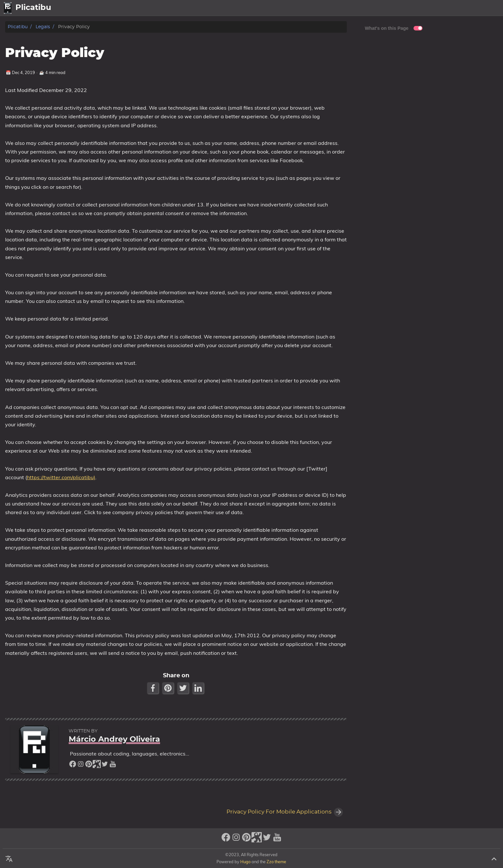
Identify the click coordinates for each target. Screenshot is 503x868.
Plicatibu (18, 27)
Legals (43, 27)
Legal (490, 8)
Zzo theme (276, 862)
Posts (446, 8)
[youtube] (113, 766)
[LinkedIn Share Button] (199, 688)
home (425, 8)
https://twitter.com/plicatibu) (61, 477)
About (467, 8)
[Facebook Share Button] (153, 688)
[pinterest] (89, 766)
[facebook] (73, 766)
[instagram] (81, 766)
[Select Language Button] (407, 8)
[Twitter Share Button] (184, 688)
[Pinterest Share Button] (169, 688)
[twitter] (105, 766)
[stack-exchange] (97, 766)
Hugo (245, 862)
